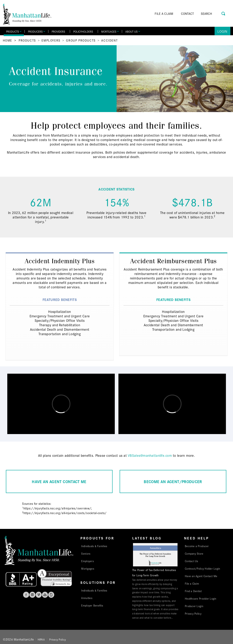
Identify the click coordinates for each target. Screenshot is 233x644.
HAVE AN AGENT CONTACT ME (59, 481)
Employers (51, 40)
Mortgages (88, 568)
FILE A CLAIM (164, 13)
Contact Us (192, 561)
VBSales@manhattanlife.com (150, 455)
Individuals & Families (94, 546)
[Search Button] (224, 13)
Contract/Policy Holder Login (203, 568)
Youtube (45, 595)
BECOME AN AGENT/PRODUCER (173, 481)
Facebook (26, 595)
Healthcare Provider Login (201, 598)
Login (222, 31)
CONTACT (187, 13)
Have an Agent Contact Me (201, 576)
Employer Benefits (92, 605)
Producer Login (194, 606)
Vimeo (39, 595)
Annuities (87, 598)
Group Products (81, 40)
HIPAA (41, 639)
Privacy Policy (193, 613)
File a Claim (192, 583)
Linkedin (32, 595)
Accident (109, 40)
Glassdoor (51, 595)
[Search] (212, 14)
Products (27, 40)
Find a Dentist (193, 591)
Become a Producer (197, 546)
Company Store (194, 553)
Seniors (86, 553)
